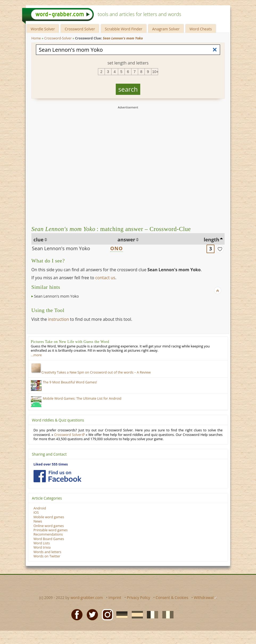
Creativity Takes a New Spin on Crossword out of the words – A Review (91, 372)
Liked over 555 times (51, 464)
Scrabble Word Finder (124, 29)
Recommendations (48, 534)
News (38, 521)
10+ (155, 72)
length (212, 240)
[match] (220, 249)
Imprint (115, 598)
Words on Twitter (47, 556)
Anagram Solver (166, 29)
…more (36, 355)
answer (127, 240)
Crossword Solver (80, 29)
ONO (116, 248)
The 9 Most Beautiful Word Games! (70, 382)
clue (39, 240)
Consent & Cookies (172, 598)
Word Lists (42, 543)
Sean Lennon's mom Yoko (61, 248)
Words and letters (47, 552)
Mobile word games (49, 517)
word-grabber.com (87, 598)
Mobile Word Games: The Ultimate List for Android (82, 398)
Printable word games (51, 530)
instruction (58, 319)
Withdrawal (204, 598)
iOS (36, 513)
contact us (105, 278)
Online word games (49, 526)
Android (40, 508)
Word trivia (42, 547)
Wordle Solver (43, 29)
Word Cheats (201, 29)
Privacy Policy (139, 598)
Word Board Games (49, 539)
